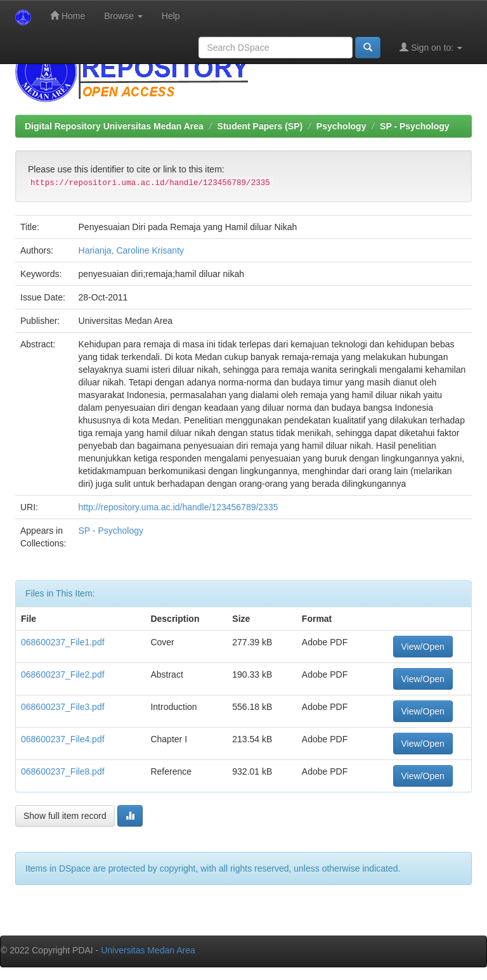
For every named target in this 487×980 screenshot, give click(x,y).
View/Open (423, 647)
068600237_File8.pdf (63, 771)
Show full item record (65, 816)
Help (171, 16)
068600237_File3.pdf (63, 707)
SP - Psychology (414, 126)
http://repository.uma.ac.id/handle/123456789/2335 (179, 507)
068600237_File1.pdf (63, 642)
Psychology (341, 126)
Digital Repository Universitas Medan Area (114, 126)
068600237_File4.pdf (63, 739)
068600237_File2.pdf (63, 674)
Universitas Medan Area (148, 950)
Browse (123, 16)
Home (68, 16)
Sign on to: (431, 47)
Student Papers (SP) (260, 126)
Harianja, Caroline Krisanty (132, 250)
